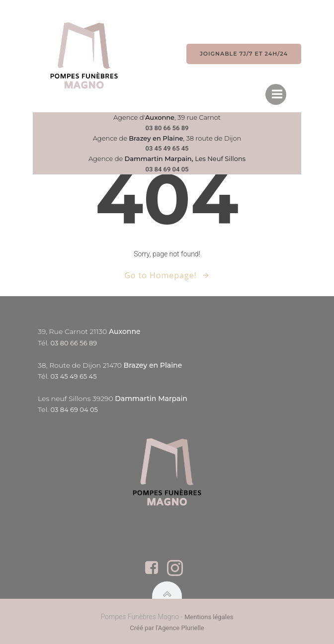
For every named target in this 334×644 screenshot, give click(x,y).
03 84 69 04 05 (167, 169)
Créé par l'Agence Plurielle (167, 628)
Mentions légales (209, 617)
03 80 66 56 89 (167, 128)
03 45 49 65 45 (167, 148)
